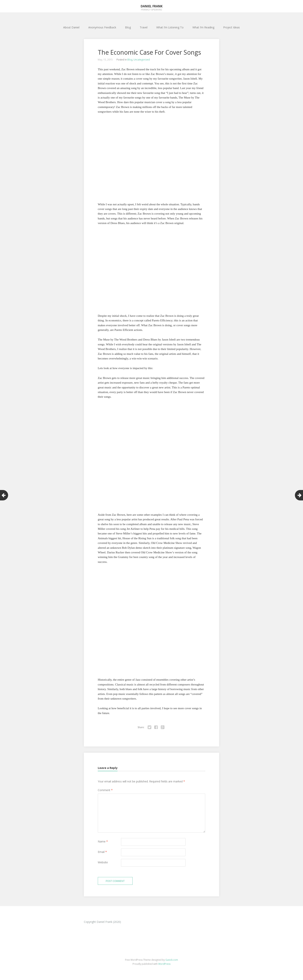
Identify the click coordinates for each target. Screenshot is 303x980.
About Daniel (71, 27)
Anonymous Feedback (102, 27)
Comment (105, 790)
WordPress (164, 964)
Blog (128, 27)
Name (103, 841)
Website (103, 862)
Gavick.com (172, 960)
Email (102, 852)
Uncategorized (142, 60)
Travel (144, 27)
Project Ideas (232, 27)
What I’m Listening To (170, 27)
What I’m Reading (203, 27)
